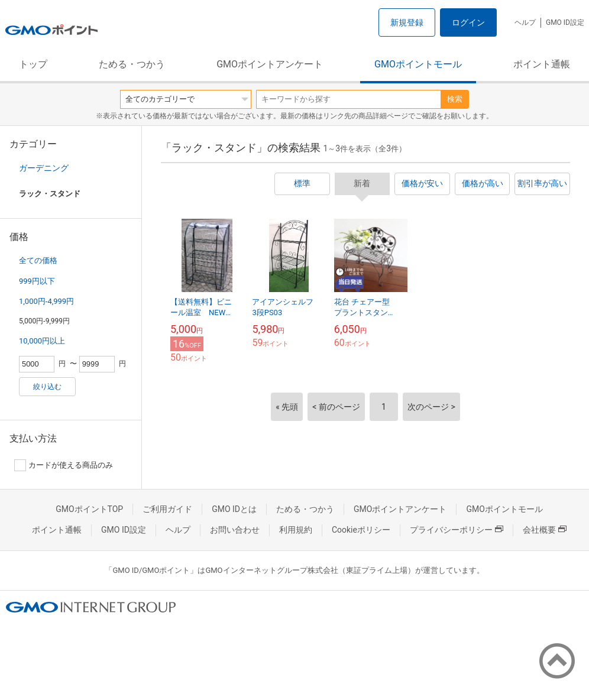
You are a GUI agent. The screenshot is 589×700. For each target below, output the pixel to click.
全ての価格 (38, 260)
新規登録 (407, 22)
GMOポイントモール (418, 64)
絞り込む (47, 387)
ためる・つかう (132, 64)
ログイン (468, 22)
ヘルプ (525, 22)
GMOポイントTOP (89, 509)
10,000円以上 (42, 341)
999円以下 (37, 281)
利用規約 (296, 530)
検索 (455, 99)
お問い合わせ (235, 530)
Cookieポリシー (361, 530)
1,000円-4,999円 (46, 301)
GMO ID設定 (565, 22)
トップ (33, 64)
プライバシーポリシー (457, 530)
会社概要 (545, 530)
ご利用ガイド (167, 509)
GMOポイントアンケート (270, 64)
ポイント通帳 (542, 64)
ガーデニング (44, 168)
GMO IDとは (234, 509)
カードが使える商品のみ (64, 465)
